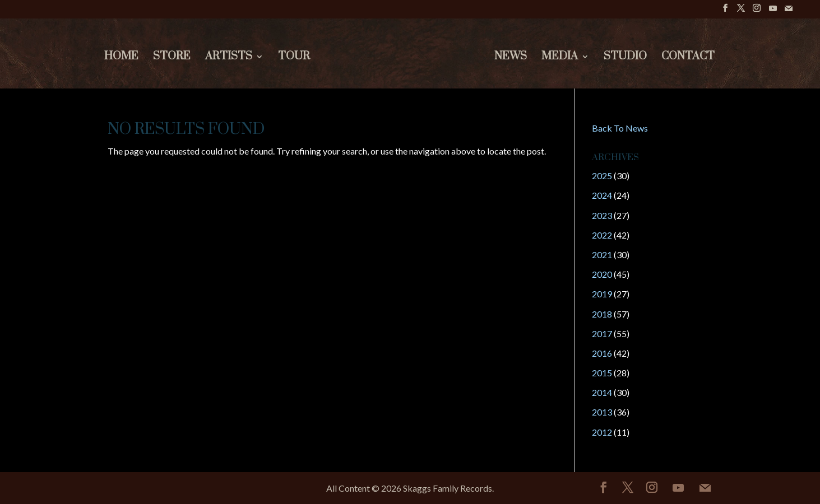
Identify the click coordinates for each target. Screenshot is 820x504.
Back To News (620, 128)
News (511, 58)
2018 (602, 314)
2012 (602, 432)
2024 (602, 195)
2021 (602, 255)
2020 (602, 274)
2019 (602, 294)
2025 (602, 176)
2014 (602, 392)
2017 (602, 333)
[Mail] (789, 11)
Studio (625, 58)
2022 (602, 235)
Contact (688, 58)
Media (560, 58)
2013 (602, 412)
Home (121, 58)
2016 (602, 353)
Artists (229, 58)
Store (172, 58)
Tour (294, 58)
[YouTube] (773, 11)
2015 (602, 373)
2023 (602, 215)
